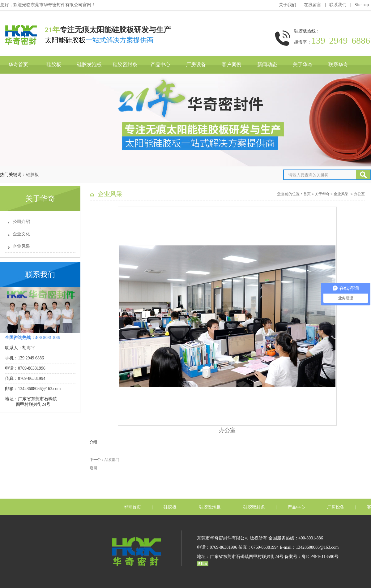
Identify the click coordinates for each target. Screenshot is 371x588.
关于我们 (288, 5)
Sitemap (362, 5)
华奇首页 (18, 64)
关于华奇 (303, 64)
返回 (93, 468)
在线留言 (313, 5)
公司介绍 (21, 222)
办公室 (359, 194)
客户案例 (232, 64)
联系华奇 (338, 64)
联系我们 (338, 5)
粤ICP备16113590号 (320, 557)
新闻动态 (267, 64)
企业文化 (21, 234)
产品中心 (160, 64)
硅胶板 (54, 64)
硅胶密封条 (125, 64)
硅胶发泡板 (89, 64)
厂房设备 (196, 64)
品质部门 (112, 460)
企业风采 (21, 246)
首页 (307, 194)
